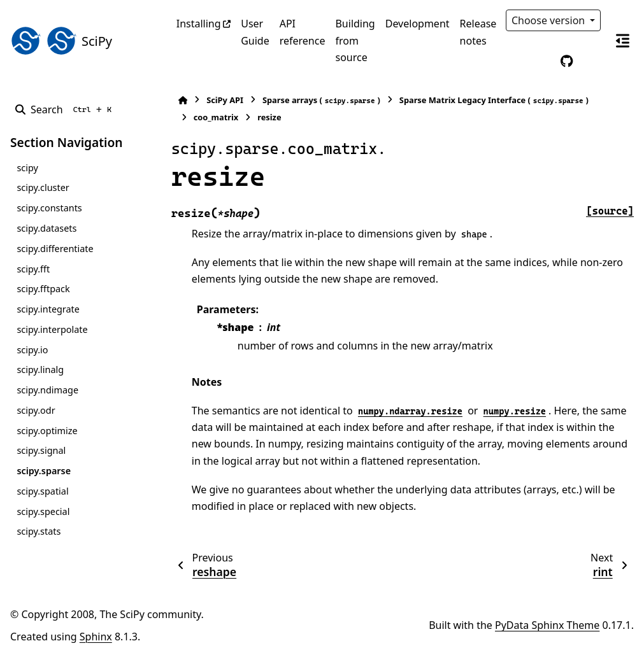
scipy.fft (33, 269)
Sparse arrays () (321, 100)
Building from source (355, 40)
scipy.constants (49, 208)
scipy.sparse (44, 471)
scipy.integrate (48, 309)
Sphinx (96, 637)
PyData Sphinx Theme (547, 625)
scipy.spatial (42, 491)
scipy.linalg (40, 370)
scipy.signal (41, 450)
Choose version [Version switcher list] (550, 20)
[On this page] (622, 41)
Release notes (478, 32)
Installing (199, 24)
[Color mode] (540, 61)
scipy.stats (39, 531)
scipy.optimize (47, 431)
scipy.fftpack (43, 289)
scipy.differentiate (55, 249)
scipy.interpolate (52, 329)
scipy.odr (36, 410)
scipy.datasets (47, 228)
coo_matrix (216, 117)
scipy (27, 168)
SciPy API (225, 100)
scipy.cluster (43, 187)
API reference (303, 32)
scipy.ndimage (47, 390)
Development (418, 24)
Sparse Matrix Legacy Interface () (494, 100)
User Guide (255, 32)
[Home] (183, 100)
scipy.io (32, 350)
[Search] (66, 109)
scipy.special (43, 511)
